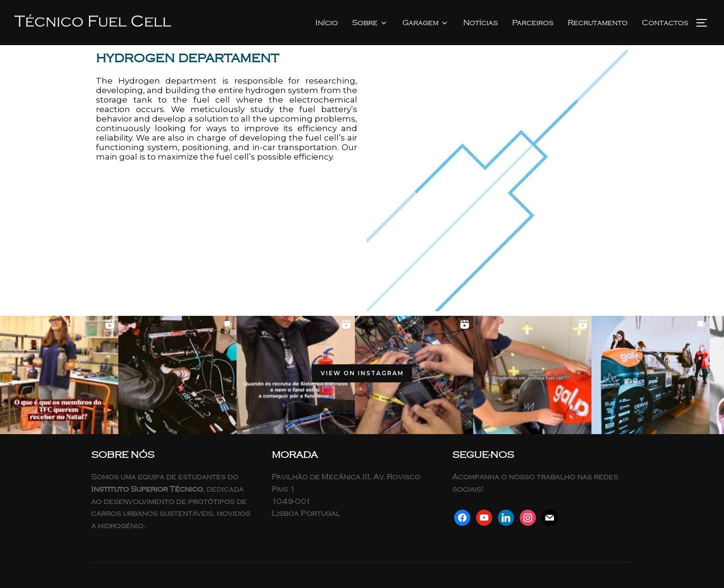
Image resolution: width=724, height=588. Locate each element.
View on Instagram (362, 373)
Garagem (426, 23)
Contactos (665, 23)
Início (327, 23)
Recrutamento (598, 23)
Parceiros (533, 23)
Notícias (481, 23)
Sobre (370, 23)
